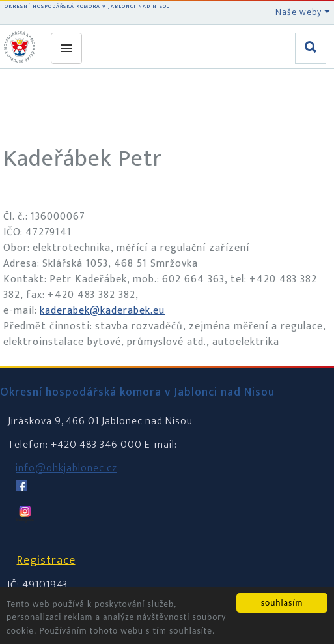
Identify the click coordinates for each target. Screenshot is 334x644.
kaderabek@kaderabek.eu (102, 311)
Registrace (46, 561)
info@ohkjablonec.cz (66, 468)
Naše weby (303, 12)
